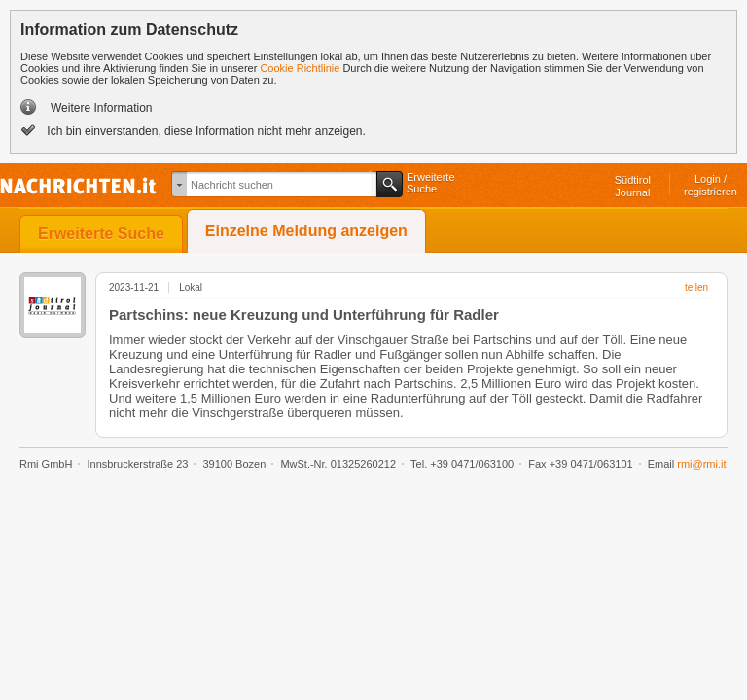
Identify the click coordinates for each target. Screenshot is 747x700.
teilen (696, 287)
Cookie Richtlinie (300, 68)
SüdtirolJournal (633, 186)
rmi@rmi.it (701, 464)
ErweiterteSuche (431, 183)
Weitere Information (102, 108)
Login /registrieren (711, 185)
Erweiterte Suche (101, 234)
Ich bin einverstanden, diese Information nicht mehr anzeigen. (205, 131)
